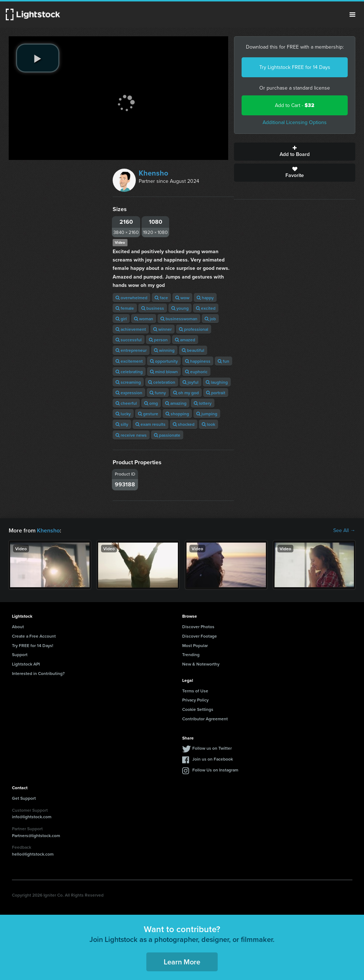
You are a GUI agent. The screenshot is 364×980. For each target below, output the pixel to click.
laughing (217, 382)
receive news (131, 435)
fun (223, 361)
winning (164, 350)
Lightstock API (26, 664)
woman (144, 319)
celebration (162, 382)
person (158, 340)
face (161, 298)
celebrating (129, 372)
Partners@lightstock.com (36, 835)
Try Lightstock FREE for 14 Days (295, 67)
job (210, 319)
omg (151, 403)
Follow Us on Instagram (215, 770)
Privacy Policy (195, 700)
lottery (203, 403)
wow (182, 298)
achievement (131, 329)
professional (194, 329)
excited (206, 308)
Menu (352, 15)
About (18, 627)
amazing (176, 403)
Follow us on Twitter (212, 748)
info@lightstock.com (32, 817)
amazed (185, 340)
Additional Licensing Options (295, 122)
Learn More (182, 962)
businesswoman (179, 319)
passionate (167, 435)
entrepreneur (131, 350)
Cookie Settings (198, 709)
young (180, 308)
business (153, 308)
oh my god (186, 393)
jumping (207, 414)
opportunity (164, 361)
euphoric (196, 372)
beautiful (193, 350)
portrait (216, 393)
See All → (344, 531)
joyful (191, 382)
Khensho (153, 173)
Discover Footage (200, 636)
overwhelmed (131, 298)
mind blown (164, 372)
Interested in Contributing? (38, 673)
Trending (191, 654)
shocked (184, 424)
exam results (150, 424)
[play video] (38, 58)
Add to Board (295, 152)
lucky (123, 414)
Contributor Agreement (205, 719)
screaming (128, 382)
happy (205, 298)
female (125, 308)
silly (122, 424)
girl (121, 319)
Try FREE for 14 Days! (33, 645)
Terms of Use (195, 691)
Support (20, 654)
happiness (198, 361)
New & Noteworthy (201, 664)
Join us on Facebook (213, 759)
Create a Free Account (34, 636)
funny (158, 393)
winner (162, 329)
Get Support (24, 798)
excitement (129, 361)
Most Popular (195, 645)
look (208, 424)
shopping (177, 414)
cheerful (126, 403)
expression (129, 393)
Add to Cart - (295, 105)
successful (129, 340)
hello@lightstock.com (33, 854)
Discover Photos (198, 627)
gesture (148, 414)
